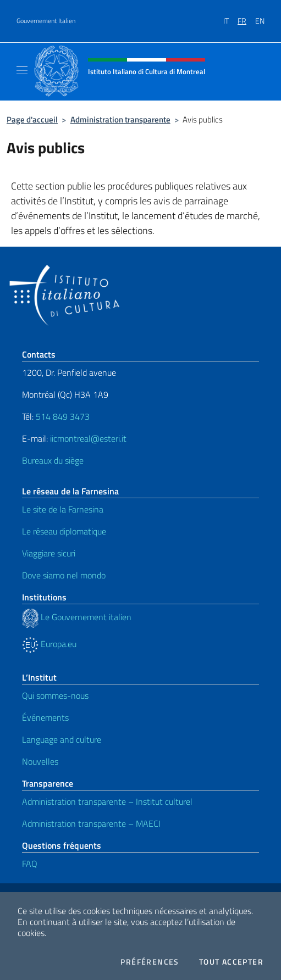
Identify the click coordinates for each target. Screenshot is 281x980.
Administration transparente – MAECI (91, 823)
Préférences (150, 962)
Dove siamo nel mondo (64, 575)
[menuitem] (230, 17)
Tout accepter (231, 962)
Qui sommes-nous (55, 695)
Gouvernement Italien (46, 21)
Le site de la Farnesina (63, 509)
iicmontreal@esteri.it (88, 438)
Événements (45, 717)
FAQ (30, 864)
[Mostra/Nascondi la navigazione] (22, 70)
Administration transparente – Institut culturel (107, 801)
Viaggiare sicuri (49, 553)
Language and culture (62, 739)
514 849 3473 (63, 416)
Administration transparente (120, 119)
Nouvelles (40, 761)
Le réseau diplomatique (64, 531)
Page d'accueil (32, 119)
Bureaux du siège (53, 460)
